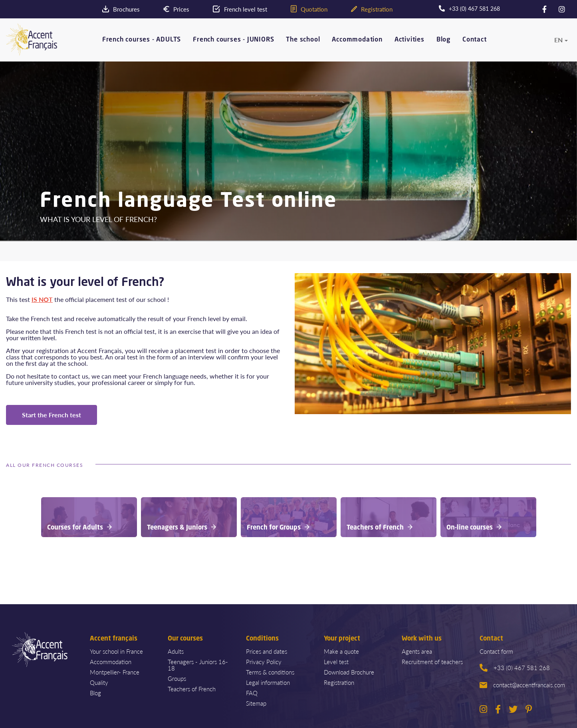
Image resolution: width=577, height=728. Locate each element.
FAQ (252, 693)
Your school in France (116, 651)
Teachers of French (192, 689)
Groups (177, 678)
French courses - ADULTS (142, 39)
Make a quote (341, 651)
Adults (176, 651)
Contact (475, 39)
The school (303, 39)
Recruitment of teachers (432, 662)
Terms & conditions (270, 672)
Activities (409, 39)
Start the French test (52, 415)
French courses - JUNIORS (233, 39)
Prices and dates (267, 651)
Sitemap (256, 703)
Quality (99, 682)
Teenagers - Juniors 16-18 (198, 665)
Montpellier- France (115, 672)
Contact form (496, 651)
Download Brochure (349, 672)
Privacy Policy (264, 662)
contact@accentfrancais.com (522, 685)
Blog (443, 39)
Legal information (268, 682)
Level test (336, 662)
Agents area (417, 651)
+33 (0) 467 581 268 (515, 667)
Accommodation (357, 39)
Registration (339, 682)
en (558, 39)
